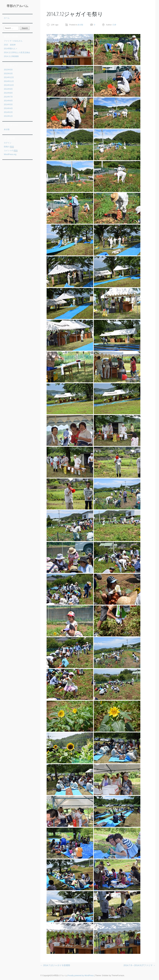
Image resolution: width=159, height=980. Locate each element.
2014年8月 (8, 93)
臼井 (114, 25)
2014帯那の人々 (11, 49)
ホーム (7, 18)
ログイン (8, 143)
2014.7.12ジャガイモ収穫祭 (55, 965)
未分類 (7, 129)
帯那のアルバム (18, 6)
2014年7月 (8, 97)
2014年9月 (8, 89)
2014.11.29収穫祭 (11, 56)
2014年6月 (8, 101)
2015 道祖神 (10, 45)
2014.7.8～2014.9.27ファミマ (139, 965)
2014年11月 (9, 81)
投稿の (9, 147)
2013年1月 (8, 116)
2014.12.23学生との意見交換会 (17, 52)
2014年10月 (9, 85)
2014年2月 (8, 112)
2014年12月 (9, 77)
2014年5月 (8, 105)
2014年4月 (8, 108)
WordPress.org (10, 154)
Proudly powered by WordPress (81, 976)
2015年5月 (8, 70)
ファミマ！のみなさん (13, 41)
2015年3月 (8, 74)
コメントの (11, 151)
